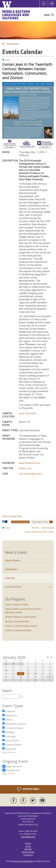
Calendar (10, 578)
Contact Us (28, 855)
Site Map (28, 849)
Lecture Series (13, 587)
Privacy (28, 843)
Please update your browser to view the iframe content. (28, 295)
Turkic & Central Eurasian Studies (21, 626)
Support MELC (28, 789)
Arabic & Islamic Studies (17, 604)
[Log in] (44, 4)
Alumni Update (28, 852)
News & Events (13, 44)
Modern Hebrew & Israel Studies (21, 617)
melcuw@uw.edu (28, 837)
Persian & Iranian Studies (17, 621)
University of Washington (23, 861)
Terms (28, 846)
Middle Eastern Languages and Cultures (16, 15)
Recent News (12, 560)
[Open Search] (52, 4)
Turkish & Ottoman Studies (18, 630)
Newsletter (11, 569)
